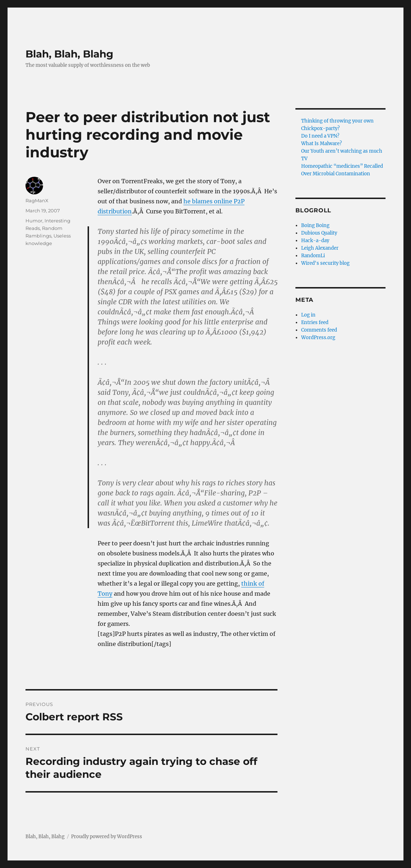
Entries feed (315, 322)
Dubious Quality (319, 233)
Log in (308, 315)
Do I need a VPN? (320, 136)
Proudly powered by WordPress (107, 837)
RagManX (37, 200)
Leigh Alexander (320, 248)
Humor (34, 221)
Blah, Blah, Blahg (69, 54)
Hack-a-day (315, 241)
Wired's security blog (325, 263)
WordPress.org (318, 338)
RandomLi (313, 256)
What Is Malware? (321, 144)
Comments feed (319, 330)
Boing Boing (315, 225)
